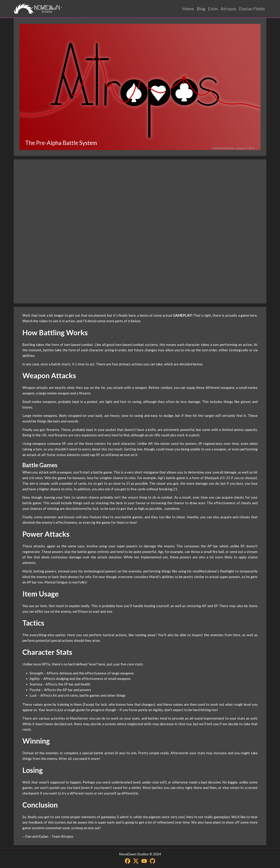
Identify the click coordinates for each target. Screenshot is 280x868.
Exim (213, 9)
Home (188, 9)
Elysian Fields (252, 9)
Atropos (228, 9)
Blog (201, 9)
